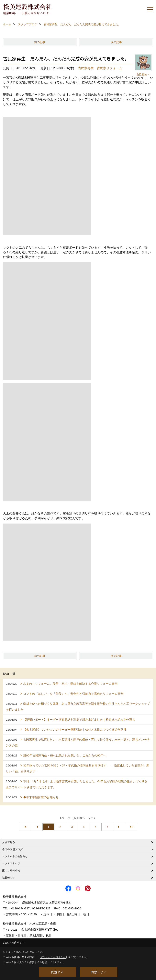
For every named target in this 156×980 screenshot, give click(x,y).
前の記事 (40, 42)
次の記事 (116, 42)
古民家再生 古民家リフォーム (100, 68)
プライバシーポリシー (53, 957)
